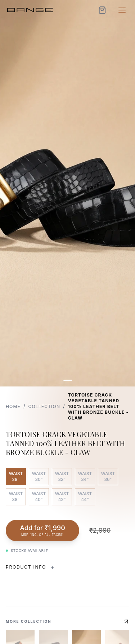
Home (13, 406)
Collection (44, 406)
